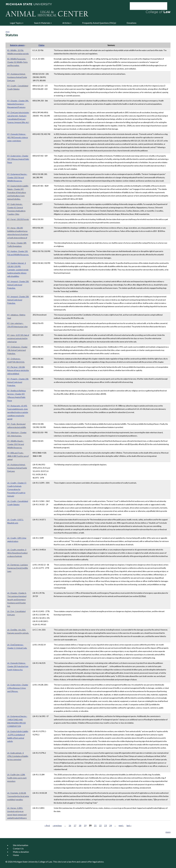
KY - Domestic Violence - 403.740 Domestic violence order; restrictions (18, 137)
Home (7, 32)
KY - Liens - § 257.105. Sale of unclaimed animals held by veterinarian (18, 338)
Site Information (21, 845)
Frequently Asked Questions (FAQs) (99, 23)
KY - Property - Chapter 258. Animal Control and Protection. (18, 382)
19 (85, 825)
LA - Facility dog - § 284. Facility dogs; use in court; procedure (17, 778)
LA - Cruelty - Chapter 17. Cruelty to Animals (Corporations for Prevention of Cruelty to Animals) (17, 489)
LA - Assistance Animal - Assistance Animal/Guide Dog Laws (17, 468)
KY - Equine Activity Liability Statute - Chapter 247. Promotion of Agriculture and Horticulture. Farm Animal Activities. (18, 192)
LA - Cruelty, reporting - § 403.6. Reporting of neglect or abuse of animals (17, 553)
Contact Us (18, 848)
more (168, 832)
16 (70, 825)
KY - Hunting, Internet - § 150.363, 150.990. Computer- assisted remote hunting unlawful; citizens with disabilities (18, 270)
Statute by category (18, 45)
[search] (145, 6)
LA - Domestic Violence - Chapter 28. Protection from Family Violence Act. (18, 666)
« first (47, 825)
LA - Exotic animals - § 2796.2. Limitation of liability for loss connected (18, 756)
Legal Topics (16, 23)
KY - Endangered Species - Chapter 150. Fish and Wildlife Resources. (17, 177)
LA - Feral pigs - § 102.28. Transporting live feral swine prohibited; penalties (18, 796)
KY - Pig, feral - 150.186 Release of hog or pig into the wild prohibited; (18, 370)
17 (75, 825)
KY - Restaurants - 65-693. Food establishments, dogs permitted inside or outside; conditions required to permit (18, 412)
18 (80, 825)
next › (121, 825)
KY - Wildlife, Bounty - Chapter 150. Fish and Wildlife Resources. (16, 444)
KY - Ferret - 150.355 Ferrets (18, 219)
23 (105, 825)
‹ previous (57, 825)
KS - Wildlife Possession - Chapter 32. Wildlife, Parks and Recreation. (17, 62)
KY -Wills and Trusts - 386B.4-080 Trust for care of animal (18, 456)
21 (95, 825)
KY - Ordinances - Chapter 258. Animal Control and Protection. (17, 350)
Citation (41, 45)
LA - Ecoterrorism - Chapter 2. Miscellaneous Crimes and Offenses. (18, 688)
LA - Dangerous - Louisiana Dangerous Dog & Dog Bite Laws (18, 568)
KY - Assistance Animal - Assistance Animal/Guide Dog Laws (17, 77)
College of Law (45, 862)
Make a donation (21, 852)
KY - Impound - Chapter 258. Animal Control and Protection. (18, 285)
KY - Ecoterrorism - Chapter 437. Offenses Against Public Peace (18, 159)
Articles (66, 23)
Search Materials (42, 23)
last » (129, 825)
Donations (132, 23)
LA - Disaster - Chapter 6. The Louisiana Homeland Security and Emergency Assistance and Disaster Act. (17, 600)
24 (111, 825)
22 (100, 825)
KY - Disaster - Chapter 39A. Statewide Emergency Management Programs (18, 104)
